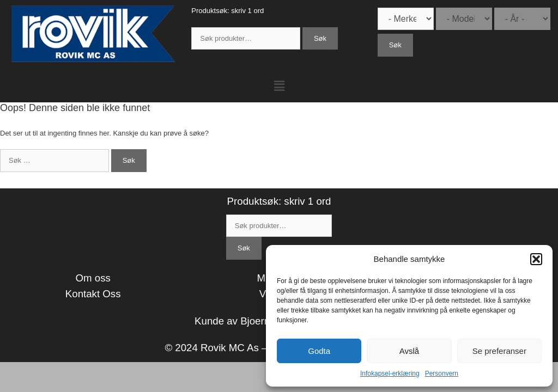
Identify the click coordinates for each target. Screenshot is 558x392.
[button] (536, 259)
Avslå (409, 351)
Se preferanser (499, 351)
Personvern (442, 373)
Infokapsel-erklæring (390, 373)
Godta (319, 351)
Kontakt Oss (93, 294)
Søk (320, 38)
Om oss (93, 278)
